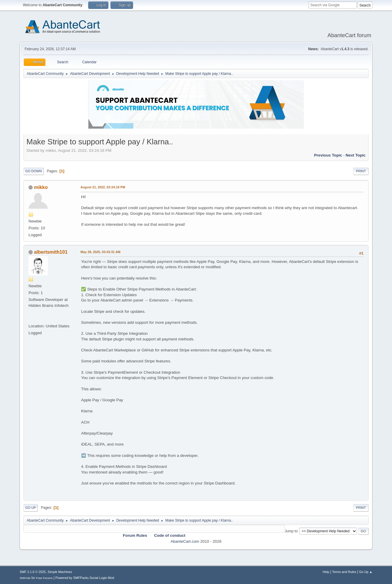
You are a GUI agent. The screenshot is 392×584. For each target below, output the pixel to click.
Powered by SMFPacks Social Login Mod (85, 578)
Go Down (34, 171)
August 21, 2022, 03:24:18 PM (103, 187)
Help (326, 572)
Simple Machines (60, 572)
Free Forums (44, 578)
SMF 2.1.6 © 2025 (33, 572)
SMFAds (25, 578)
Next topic (356, 155)
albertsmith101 (51, 252)
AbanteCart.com (185, 541)
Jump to (291, 531)
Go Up (31, 508)
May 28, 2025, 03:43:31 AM (100, 252)
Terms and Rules (344, 572)
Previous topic (328, 155)
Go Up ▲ (366, 572)
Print (361, 171)
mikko (41, 187)
